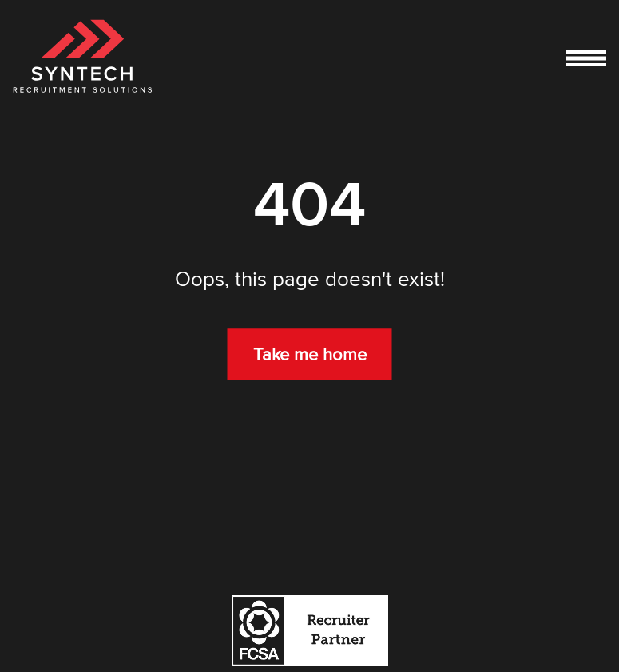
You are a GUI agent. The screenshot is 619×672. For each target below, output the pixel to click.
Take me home (310, 355)
